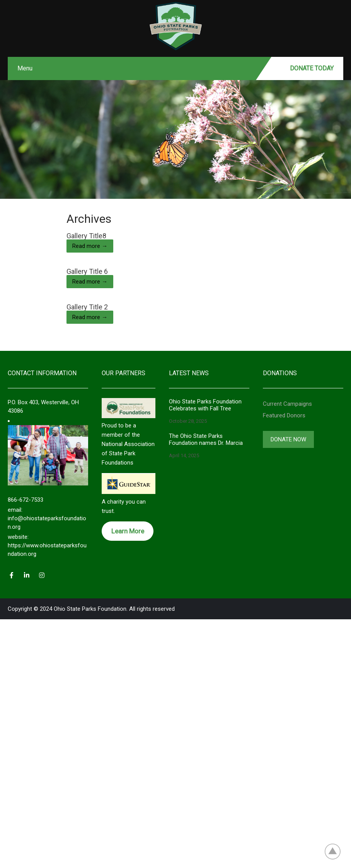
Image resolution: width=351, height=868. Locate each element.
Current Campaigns (287, 404)
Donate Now (288, 439)
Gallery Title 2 (87, 307)
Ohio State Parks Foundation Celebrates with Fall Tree (205, 405)
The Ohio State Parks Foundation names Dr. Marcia (206, 439)
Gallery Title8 (86, 236)
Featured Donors (284, 415)
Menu (25, 68)
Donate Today (312, 68)
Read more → (90, 246)
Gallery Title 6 (87, 271)
